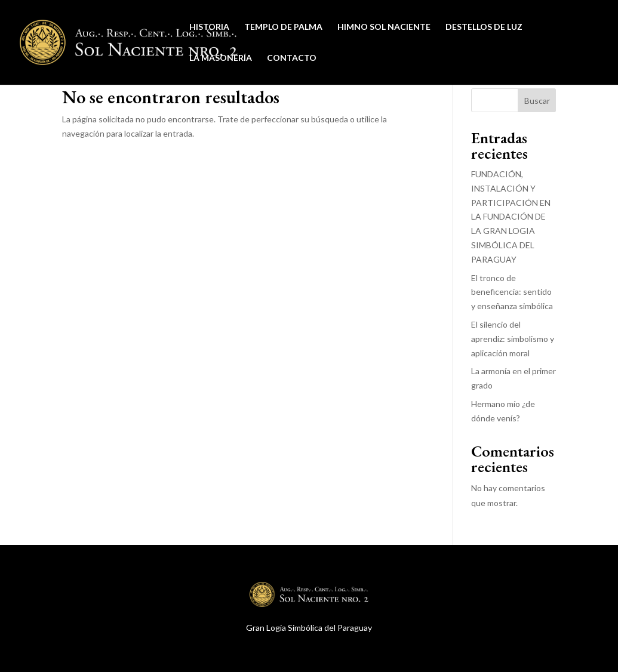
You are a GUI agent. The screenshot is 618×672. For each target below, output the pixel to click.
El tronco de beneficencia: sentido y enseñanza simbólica (512, 292)
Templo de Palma (283, 27)
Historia (209, 27)
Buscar (537, 101)
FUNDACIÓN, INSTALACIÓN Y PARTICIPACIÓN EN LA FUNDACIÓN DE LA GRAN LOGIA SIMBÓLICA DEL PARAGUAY (511, 217)
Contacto (292, 58)
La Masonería (221, 58)
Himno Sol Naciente (384, 27)
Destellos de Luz (484, 27)
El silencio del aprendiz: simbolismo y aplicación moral (513, 339)
